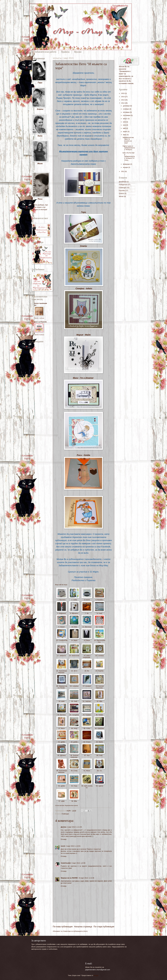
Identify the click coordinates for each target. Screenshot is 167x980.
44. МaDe (99, 742)
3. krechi (87, 600)
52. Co (99, 771)
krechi (63, 846)
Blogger (96, 975)
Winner (121, 196)
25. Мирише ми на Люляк (62, 687)
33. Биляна (62, 715)
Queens (121, 193)
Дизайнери (123, 182)
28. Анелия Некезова (99, 687)
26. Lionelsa (74, 686)
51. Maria (87, 771)
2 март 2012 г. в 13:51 (73, 846)
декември (126, 106)
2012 (123, 103)
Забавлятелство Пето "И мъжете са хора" (128, 140)
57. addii (62, 801)
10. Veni (74, 627)
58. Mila (74, 801)
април (125, 132)
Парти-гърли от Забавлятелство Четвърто (129, 148)
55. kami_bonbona (87, 787)
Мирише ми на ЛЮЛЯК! (69, 878)
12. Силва (100, 627)
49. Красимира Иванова (62, 772)
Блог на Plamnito (41, 322)
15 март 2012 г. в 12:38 (86, 878)
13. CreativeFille (62, 641)
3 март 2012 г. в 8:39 (78, 863)
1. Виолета (62, 600)
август (125, 119)
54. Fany (74, 786)
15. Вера (87, 640)
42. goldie (74, 742)
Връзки (78, 52)
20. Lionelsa (99, 656)
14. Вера (74, 640)
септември (127, 115)
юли (125, 122)
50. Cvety (74, 771)
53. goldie (61, 786)
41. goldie (61, 742)
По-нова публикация (63, 927)
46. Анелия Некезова (74, 756)
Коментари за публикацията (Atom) (75, 931)
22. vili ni (74, 671)
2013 (123, 100)
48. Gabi (99, 755)
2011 (123, 171)
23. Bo (87, 671)
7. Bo (87, 613)
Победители (123, 185)
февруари (127, 164)
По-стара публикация (104, 927)
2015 (123, 93)
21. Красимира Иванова (62, 672)
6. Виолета (74, 613)
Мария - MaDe (83, 335)
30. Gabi (74, 701)
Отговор (64, 839)
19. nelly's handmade (87, 656)
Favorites (122, 190)
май (124, 128)
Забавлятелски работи (45, 52)
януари (126, 167)
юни (125, 125)
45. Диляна (62, 755)
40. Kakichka (99, 728)
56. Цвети (100, 786)
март (125, 135)
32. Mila (99, 701)
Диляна (64, 827)
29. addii (62, 701)
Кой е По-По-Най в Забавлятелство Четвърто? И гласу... (129, 156)
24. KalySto (99, 671)
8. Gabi (99, 613)
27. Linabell (87, 686)
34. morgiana (74, 715)
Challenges (65, 814)
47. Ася (87, 755)
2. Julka (74, 600)
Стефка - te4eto (84, 289)
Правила (65, 52)
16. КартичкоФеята (99, 641)
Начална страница (83, 927)
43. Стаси (87, 742)
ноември (126, 109)
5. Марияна (62, 613)
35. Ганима (87, 715)
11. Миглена (87, 627)
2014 (123, 97)
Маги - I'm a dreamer (83, 378)
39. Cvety (87, 728)
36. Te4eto (99, 715)
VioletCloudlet (66, 863)
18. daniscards (74, 656)
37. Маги (62, 728)
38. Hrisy (74, 728)
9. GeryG (61, 627)
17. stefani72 (62, 656)
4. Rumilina (99, 600)
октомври (126, 112)
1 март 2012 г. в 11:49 (74, 827)
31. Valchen (87, 701)
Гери (83, 212)
